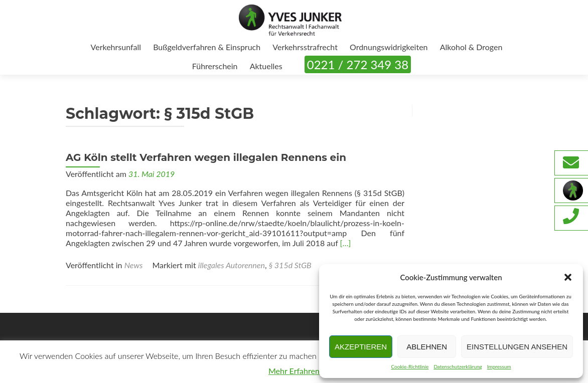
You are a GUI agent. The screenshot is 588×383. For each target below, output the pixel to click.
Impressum (499, 366)
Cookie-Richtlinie (410, 366)
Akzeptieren (361, 347)
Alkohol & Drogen (471, 47)
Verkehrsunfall (116, 47)
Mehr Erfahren (294, 371)
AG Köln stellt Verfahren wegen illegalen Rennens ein (206, 157)
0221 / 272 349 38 (358, 64)
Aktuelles (266, 66)
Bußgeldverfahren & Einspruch (207, 47)
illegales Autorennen (232, 265)
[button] (568, 277)
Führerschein (215, 66)
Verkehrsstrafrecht (305, 47)
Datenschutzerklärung (458, 366)
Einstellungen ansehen (517, 347)
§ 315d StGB (290, 265)
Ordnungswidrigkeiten (389, 47)
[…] (346, 243)
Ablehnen (427, 347)
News (134, 265)
